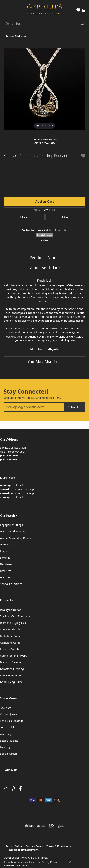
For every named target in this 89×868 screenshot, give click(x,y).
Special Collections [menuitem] (11, 584)
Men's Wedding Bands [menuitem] (13, 531)
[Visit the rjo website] (51, 826)
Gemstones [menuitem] (7, 544)
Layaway (5, 747)
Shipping (24, 217)
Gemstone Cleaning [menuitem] (12, 669)
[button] (78, 10)
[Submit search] (83, 24)
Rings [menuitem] (3, 551)
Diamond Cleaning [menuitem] (11, 662)
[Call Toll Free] (9, 459)
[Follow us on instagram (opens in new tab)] (5, 789)
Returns (66, 217)
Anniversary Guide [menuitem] (11, 675)
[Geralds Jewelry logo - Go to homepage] (45, 10)
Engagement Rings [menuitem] (11, 525)
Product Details (45, 257)
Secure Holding (9, 741)
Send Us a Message (12, 721)
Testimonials (8, 727)
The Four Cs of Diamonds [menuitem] (15, 616)
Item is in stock (45, 235)
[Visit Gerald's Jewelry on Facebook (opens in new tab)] (21, 789)
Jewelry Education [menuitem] (11, 610)
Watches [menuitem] (5, 577)
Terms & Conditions (58, 846)
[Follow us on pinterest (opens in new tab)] (13, 789)
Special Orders (9, 754)
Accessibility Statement (24, 850)
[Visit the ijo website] (41, 826)
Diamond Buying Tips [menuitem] (13, 623)
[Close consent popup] (70, 862)
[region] (44, 89)
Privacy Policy (34, 846)
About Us (6, 708)
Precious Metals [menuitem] (9, 649)
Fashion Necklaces (16, 36)
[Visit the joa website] (61, 826)
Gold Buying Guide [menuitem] (11, 682)
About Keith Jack (44, 267)
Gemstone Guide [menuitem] (10, 643)
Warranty (6, 734)
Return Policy (14, 846)
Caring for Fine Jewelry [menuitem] (14, 656)
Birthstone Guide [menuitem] (10, 636)
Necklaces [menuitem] (6, 564)
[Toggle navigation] (6, 10)
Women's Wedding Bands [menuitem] (15, 538)
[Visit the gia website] (29, 826)
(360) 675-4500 (45, 143)
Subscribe (74, 407)
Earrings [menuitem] (5, 558)
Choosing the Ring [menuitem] (11, 629)
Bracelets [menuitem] (6, 571)
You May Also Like (44, 361)
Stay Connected (26, 391)
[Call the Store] (9, 455)
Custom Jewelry (9, 714)
